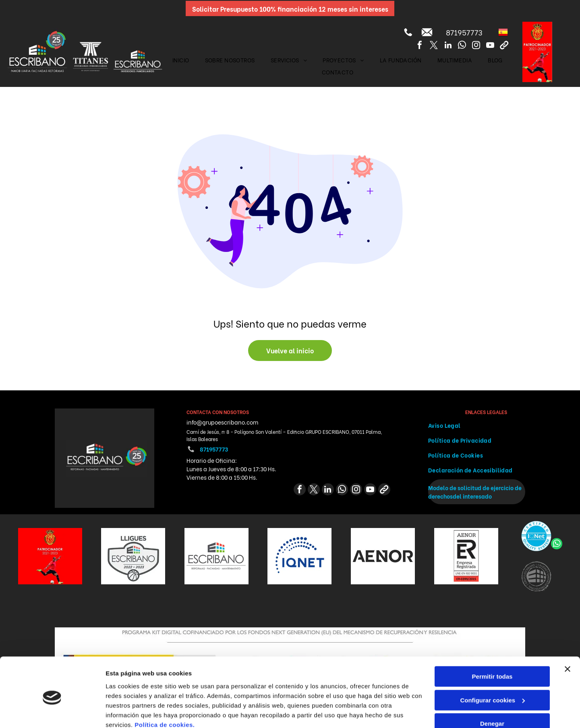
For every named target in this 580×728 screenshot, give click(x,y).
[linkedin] (448, 46)
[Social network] (504, 46)
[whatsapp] (462, 46)
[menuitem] (181, 60)
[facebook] (420, 46)
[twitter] (434, 46)
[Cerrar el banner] (568, 635)
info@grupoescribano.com (222, 422)
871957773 (464, 32)
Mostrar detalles (129, 712)
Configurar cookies (492, 665)
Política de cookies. (165, 690)
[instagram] (476, 46)
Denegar (492, 689)
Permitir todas (492, 642)
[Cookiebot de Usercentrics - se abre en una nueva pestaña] (52, 712)
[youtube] (490, 46)
